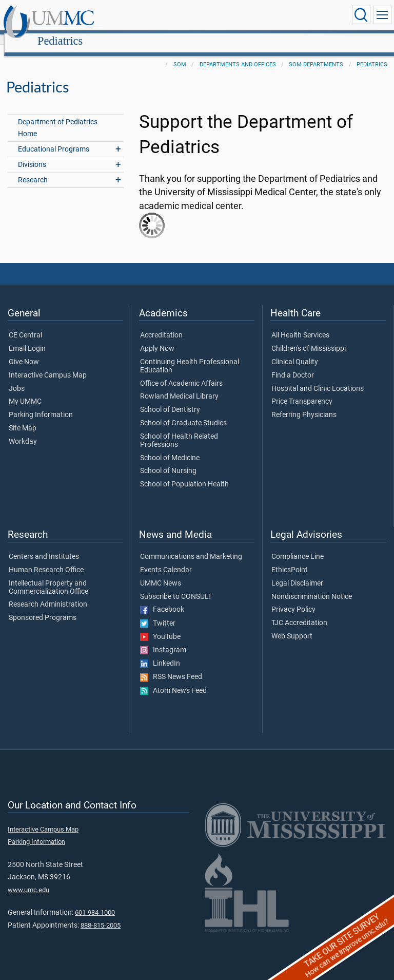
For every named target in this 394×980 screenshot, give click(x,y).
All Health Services (300, 324)
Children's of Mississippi (309, 337)
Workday (23, 430)
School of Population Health (184, 473)
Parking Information (41, 404)
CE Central (25, 324)
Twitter (158, 612)
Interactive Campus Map (48, 364)
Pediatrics (159, 17)
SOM (180, 53)
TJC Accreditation (299, 612)
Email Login (27, 337)
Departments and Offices (238, 53)
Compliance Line (298, 545)
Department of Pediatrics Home (58, 117)
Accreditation (161, 324)
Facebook (162, 598)
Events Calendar (166, 559)
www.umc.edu (28, 879)
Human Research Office (46, 559)
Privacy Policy (293, 598)
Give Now (24, 351)
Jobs (17, 378)
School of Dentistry (170, 399)
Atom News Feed (173, 680)
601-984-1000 (95, 901)
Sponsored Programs (43, 607)
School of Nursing (168, 460)
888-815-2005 (101, 914)
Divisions (32, 153)
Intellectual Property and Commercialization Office (48, 576)
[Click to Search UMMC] (361, 15)
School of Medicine (170, 447)
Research (33, 169)
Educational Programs (54, 138)
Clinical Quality (295, 351)
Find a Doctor (293, 364)
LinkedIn (160, 652)
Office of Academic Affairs (181, 372)
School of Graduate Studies (183, 412)
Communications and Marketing (191, 545)
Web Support (292, 625)
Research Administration (48, 593)
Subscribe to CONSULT (176, 586)
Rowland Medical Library (179, 385)
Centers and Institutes (44, 545)
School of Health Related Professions (179, 429)
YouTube (160, 626)
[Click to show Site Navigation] (382, 15)
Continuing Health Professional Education (190, 355)
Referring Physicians (304, 404)
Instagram (163, 639)
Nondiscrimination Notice (312, 586)
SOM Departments (316, 53)
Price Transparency (302, 390)
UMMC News (161, 572)
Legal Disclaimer (297, 572)
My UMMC (25, 390)
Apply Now (157, 337)
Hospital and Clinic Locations (318, 378)
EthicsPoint (290, 559)
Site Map (23, 417)
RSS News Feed (171, 666)
